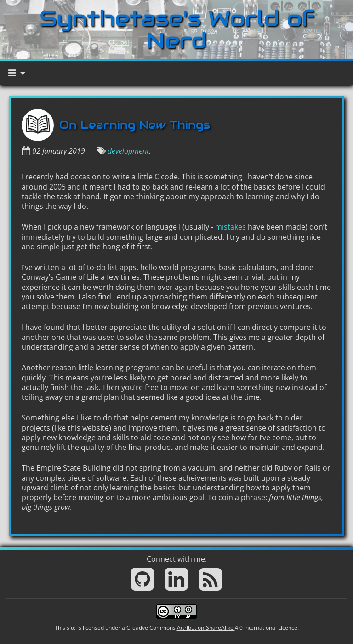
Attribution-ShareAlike (206, 628)
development (128, 151)
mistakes (231, 227)
